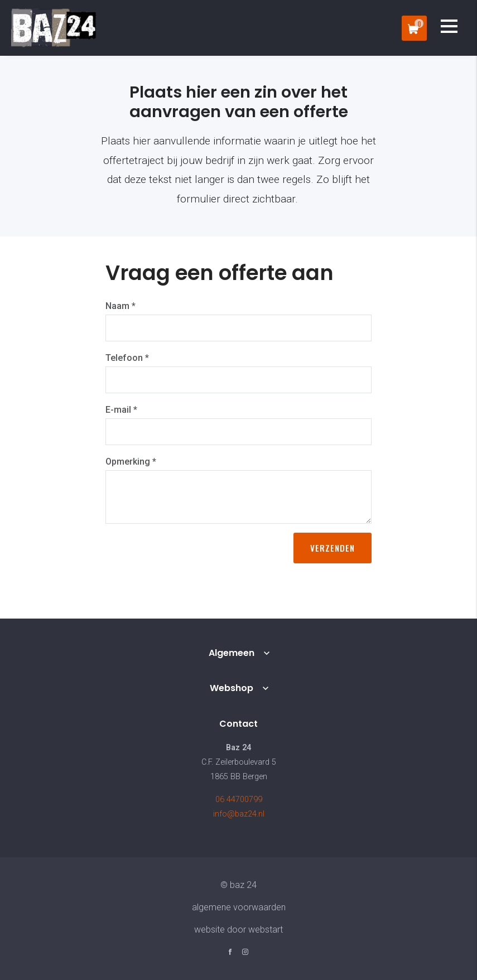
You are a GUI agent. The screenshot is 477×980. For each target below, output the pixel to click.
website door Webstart (238, 930)
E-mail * (121, 410)
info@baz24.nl (239, 814)
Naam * (121, 306)
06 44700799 (239, 800)
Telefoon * (127, 358)
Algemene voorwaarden (239, 907)
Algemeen (232, 653)
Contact (238, 724)
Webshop (232, 688)
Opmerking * (131, 462)
